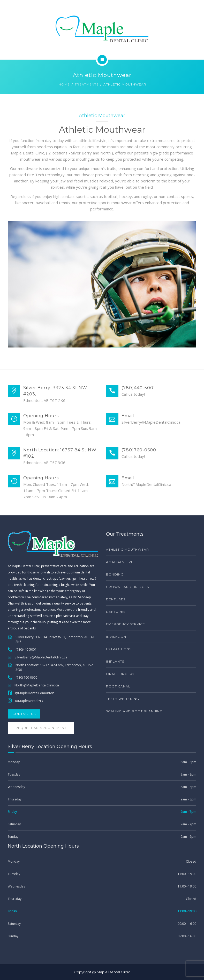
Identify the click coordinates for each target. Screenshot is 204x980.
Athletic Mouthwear (127, 549)
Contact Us (24, 714)
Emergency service (126, 624)
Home (64, 84)
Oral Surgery (120, 674)
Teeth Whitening (123, 699)
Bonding (115, 574)
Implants (115, 661)
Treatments (87, 84)
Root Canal (118, 686)
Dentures (116, 599)
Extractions (119, 649)
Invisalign (116, 637)
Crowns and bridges (127, 587)
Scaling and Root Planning (134, 711)
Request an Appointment (41, 728)
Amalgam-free (121, 562)
